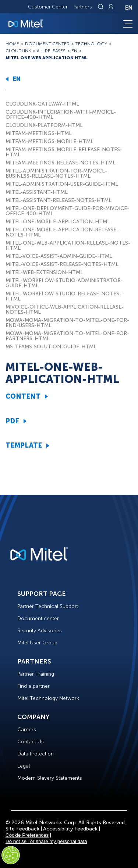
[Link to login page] (111, 7)
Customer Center (48, 7)
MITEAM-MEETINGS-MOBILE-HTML (49, 141)
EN (17, 79)
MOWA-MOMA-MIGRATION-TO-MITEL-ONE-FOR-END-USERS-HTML (67, 323)
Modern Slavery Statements (50, 778)
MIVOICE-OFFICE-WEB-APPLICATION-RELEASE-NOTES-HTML (65, 310)
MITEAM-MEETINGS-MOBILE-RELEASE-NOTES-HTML (64, 152)
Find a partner (33, 686)
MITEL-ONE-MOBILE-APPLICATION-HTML (58, 222)
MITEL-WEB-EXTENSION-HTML (44, 272)
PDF (12, 421)
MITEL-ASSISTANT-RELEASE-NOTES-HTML (59, 200)
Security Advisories (40, 631)
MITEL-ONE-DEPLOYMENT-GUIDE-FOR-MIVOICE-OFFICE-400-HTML (67, 211)
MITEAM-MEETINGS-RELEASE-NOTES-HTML (61, 163)
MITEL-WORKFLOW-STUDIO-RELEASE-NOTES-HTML (63, 296)
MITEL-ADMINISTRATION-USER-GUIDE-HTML (62, 184)
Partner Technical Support (48, 606)
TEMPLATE (24, 445)
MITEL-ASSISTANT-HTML (37, 192)
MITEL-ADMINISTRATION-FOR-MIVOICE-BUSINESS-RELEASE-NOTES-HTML (56, 173)
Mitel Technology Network (48, 698)
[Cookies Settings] (11, 855)
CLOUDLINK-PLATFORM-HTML (44, 125)
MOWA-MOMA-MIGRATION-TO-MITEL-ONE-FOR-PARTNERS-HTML (67, 336)
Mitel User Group (37, 643)
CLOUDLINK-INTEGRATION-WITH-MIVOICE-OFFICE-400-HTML (61, 115)
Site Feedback (22, 829)
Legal (24, 766)
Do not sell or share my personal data (46, 841)
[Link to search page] (102, 7)
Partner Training (36, 674)
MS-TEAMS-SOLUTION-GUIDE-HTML (51, 347)
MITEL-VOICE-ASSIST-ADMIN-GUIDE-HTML (59, 256)
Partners (83, 7)
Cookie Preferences (27, 835)
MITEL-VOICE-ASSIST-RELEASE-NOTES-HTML (62, 264)
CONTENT (23, 396)
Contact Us (31, 742)
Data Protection (36, 754)
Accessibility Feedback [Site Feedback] (70, 829)
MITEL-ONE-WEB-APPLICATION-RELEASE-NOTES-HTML (68, 246)
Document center (38, 618)
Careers (27, 730)
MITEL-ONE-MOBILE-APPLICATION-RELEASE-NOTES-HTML (62, 232)
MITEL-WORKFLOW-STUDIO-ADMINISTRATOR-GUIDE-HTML (64, 283)
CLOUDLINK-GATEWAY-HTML (42, 104)
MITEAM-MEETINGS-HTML (39, 133)
